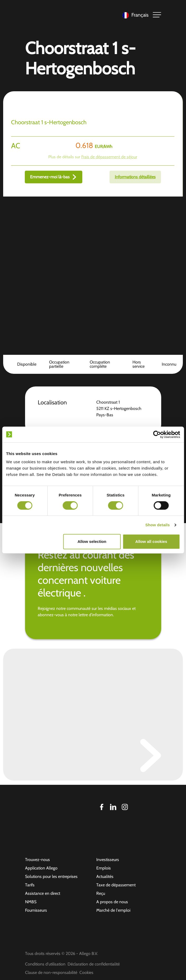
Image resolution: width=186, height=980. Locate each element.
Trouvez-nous (37, 860)
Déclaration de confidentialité (94, 964)
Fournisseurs (36, 910)
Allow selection (92, 541)
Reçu (101, 893)
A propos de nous (112, 902)
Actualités (105, 876)
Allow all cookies (151, 541)
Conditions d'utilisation (45, 964)
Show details (158, 525)
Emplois (104, 868)
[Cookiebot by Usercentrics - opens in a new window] (157, 434)
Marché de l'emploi (113, 910)
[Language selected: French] (134, 15)
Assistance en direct (43, 893)
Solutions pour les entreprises (51, 876)
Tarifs (30, 885)
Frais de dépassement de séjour (109, 157)
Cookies (86, 972)
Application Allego (41, 868)
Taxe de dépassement (116, 885)
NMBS (31, 902)
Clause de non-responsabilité (51, 972)
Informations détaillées (135, 177)
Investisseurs (108, 860)
